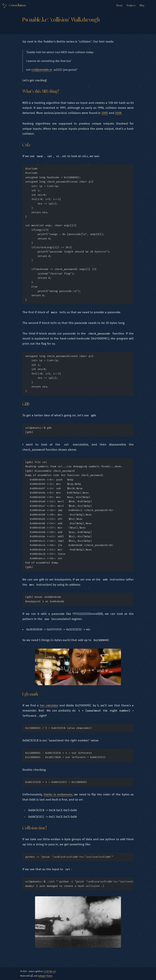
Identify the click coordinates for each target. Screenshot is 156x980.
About (119, 5)
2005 (105, 113)
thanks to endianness (58, 794)
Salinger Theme (45, 976)
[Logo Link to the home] (14, 6)
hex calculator (49, 705)
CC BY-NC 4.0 (50, 971)
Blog (142, 5)
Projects (131, 5)
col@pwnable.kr (42, 70)
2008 (118, 113)
